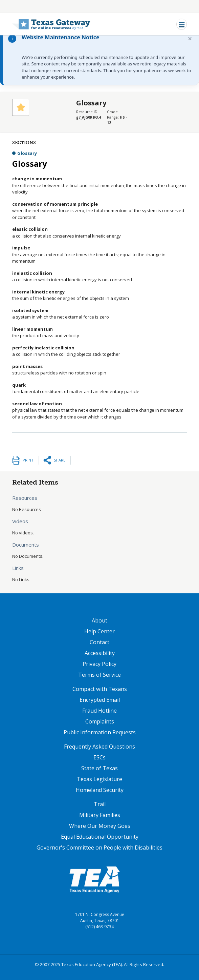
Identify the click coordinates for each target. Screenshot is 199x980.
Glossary (27, 153)
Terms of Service (99, 675)
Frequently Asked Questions (99, 747)
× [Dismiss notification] (190, 38)
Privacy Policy (99, 664)
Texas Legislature (99, 779)
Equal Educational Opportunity (100, 837)
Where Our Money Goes (100, 826)
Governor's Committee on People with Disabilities (99, 848)
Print (28, 460)
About (99, 620)
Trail (100, 804)
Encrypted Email (100, 700)
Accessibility (100, 653)
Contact (99, 642)
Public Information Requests (100, 732)
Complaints (100, 721)
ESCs (99, 757)
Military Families (100, 815)
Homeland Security (100, 790)
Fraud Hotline (99, 711)
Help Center (99, 631)
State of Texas (99, 768)
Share (60, 460)
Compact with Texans (100, 689)
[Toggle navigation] (182, 24)
